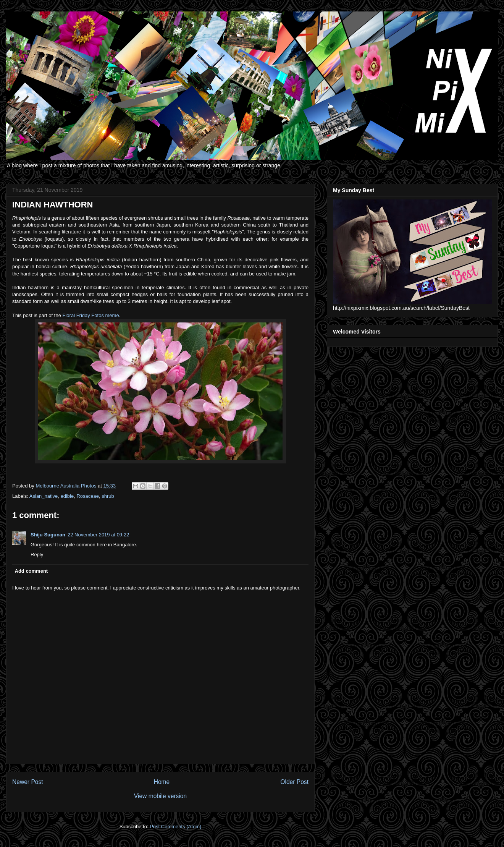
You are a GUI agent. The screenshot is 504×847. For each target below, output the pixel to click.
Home (162, 782)
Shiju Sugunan (48, 535)
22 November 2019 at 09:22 (98, 535)
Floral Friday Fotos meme (91, 315)
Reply (37, 555)
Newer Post (28, 782)
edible (67, 496)
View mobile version (160, 796)
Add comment (31, 571)
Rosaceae (88, 496)
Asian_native (44, 496)
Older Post (294, 782)
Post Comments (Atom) (175, 827)
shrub (108, 496)
